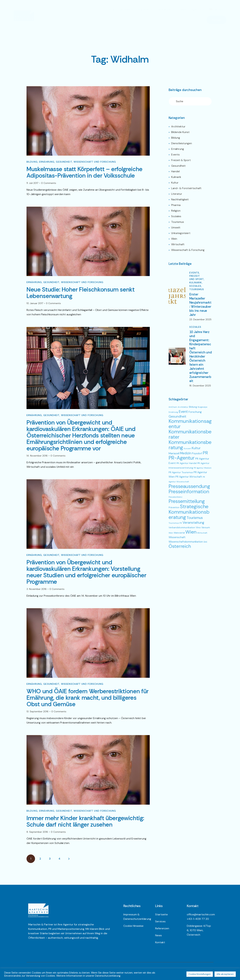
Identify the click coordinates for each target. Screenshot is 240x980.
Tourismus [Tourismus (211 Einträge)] (195, 518)
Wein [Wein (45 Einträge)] (171, 533)
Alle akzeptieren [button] (225, 974)
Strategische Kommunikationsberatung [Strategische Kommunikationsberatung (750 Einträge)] (189, 512)
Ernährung (47, 162)
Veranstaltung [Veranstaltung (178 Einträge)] (193, 522)
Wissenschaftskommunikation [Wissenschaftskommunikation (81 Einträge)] (186, 542)
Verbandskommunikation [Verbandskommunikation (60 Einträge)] (182, 528)
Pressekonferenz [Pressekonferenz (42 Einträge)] (175, 497)
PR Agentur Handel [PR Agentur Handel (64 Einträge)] (187, 463)
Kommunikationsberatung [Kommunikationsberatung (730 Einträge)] (190, 445)
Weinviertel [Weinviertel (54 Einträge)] (179, 533)
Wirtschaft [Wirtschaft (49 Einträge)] (202, 533)
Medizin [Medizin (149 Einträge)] (186, 453)
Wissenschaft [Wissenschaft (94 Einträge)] (177, 537)
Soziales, (196, 286)
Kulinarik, (196, 283)
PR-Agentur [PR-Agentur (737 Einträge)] (182, 458)
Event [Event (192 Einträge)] (183, 412)
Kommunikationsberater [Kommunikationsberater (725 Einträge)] (190, 434)
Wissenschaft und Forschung (95, 162)
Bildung (32, 162)
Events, (195, 273)
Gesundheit (64, 162)
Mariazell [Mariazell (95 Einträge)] (174, 453)
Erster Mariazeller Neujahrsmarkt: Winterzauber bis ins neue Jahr (200, 305)
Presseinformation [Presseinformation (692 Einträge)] (189, 492)
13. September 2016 (37, 712)
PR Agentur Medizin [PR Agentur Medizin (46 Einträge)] (203, 468)
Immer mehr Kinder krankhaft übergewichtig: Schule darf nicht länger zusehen (85, 822)
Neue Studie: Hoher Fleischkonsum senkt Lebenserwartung (81, 293)
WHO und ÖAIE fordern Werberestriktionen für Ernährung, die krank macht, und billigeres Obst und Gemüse (88, 699)
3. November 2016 (37, 590)
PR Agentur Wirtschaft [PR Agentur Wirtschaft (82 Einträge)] (189, 477)
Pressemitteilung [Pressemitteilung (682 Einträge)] (187, 501)
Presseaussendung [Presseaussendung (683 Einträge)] (189, 486)
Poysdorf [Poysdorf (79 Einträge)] (197, 453)
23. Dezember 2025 (200, 319)
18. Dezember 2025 (200, 386)
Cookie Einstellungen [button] (200, 974)
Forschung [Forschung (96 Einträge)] (195, 412)
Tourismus (197, 289)
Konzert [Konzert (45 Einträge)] (187, 449)
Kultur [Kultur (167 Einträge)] (196, 448)
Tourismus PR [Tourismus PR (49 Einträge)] (175, 523)
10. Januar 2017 (35, 304)
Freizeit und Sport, (197, 277)
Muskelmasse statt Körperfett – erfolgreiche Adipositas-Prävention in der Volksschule (84, 172)
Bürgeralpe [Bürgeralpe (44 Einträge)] (202, 407)
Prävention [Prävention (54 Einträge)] (174, 508)
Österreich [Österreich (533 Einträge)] (180, 546)
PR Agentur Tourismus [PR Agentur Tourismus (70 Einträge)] (181, 472)
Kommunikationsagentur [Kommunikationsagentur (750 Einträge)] (190, 424)
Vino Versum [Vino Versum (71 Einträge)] (203, 527)
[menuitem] (217, 10)
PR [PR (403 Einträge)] (205, 453)
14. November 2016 (37, 456)
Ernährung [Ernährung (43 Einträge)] (173, 412)
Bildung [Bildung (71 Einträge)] (193, 407)
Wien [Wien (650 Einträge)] (191, 532)
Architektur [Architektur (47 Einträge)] (183, 407)
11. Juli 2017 (32, 183)
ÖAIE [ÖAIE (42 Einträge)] (205, 542)
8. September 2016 (37, 833)
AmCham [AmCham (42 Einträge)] (173, 407)
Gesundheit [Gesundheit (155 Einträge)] (177, 416)
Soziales (195, 327)
